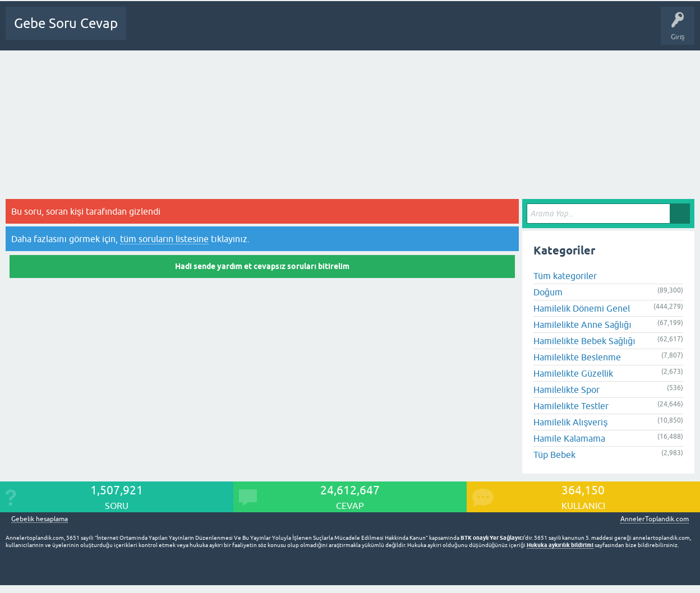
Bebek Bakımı (494, 31)
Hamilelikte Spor (567, 390)
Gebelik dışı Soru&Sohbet (419, 31)
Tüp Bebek (554, 455)
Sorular (186, 31)
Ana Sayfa (149, 31)
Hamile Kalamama (569, 438)
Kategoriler (265, 31)
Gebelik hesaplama (40, 519)
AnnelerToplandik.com (655, 519)
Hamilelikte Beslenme (577, 357)
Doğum (548, 292)
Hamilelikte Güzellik (573, 373)
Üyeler (306, 31)
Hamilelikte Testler (571, 406)
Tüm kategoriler (565, 276)
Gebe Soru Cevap (66, 23)
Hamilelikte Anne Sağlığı (582, 325)
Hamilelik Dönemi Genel (582, 308)
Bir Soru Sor (347, 31)
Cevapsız (223, 31)
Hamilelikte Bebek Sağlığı (584, 341)
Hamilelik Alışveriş (570, 422)
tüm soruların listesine (164, 239)
